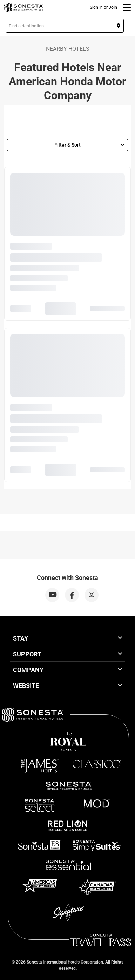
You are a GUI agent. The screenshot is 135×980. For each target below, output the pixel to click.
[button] (65, 26)
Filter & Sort (89, 145)
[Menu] (127, 7)
